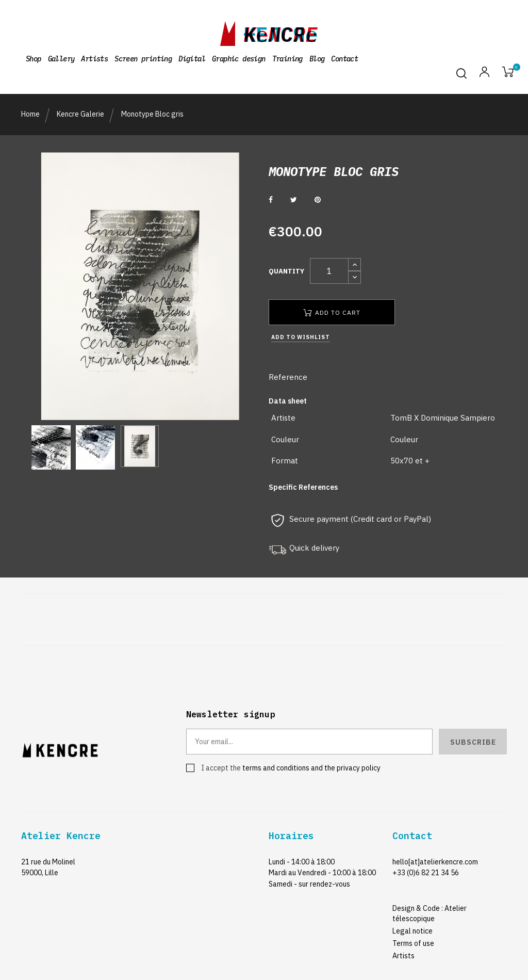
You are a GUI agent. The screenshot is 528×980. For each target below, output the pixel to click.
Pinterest (318, 200)
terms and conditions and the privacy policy (311, 768)
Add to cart (332, 312)
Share (271, 200)
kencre (280, 31)
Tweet (294, 200)
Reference (288, 377)
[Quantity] (329, 271)
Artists (403, 956)
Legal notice (412, 931)
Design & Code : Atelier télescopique (430, 913)
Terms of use (413, 943)
